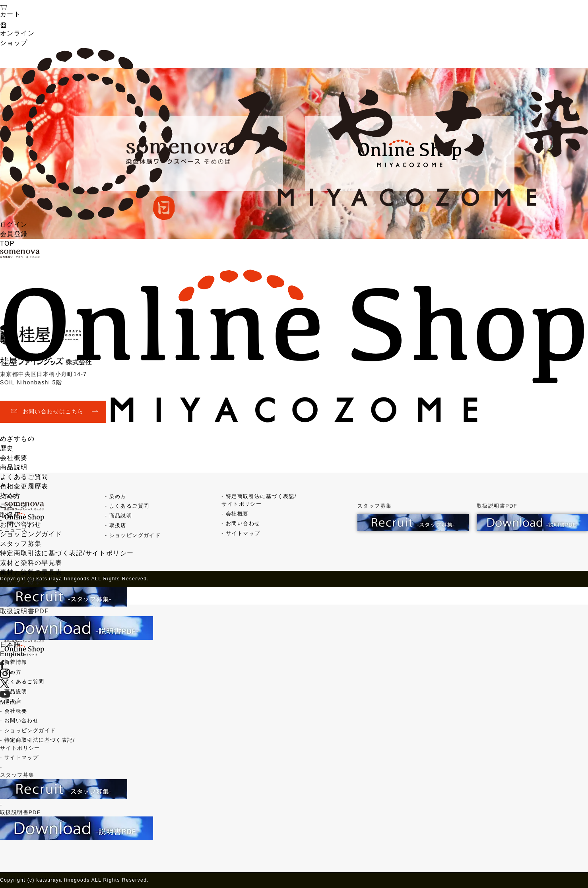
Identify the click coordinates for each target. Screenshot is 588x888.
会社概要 (14, 458)
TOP (7, 243)
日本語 (10, 645)
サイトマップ (21, 757)
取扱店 (10, 515)
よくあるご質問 (24, 477)
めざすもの (17, 439)
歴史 (7, 448)
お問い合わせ (21, 524)
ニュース (14, 505)
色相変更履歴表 (24, 486)
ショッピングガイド (31, 534)
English (12, 654)
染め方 (10, 496)
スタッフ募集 (21, 544)
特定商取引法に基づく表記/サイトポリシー (67, 553)
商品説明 (14, 467)
